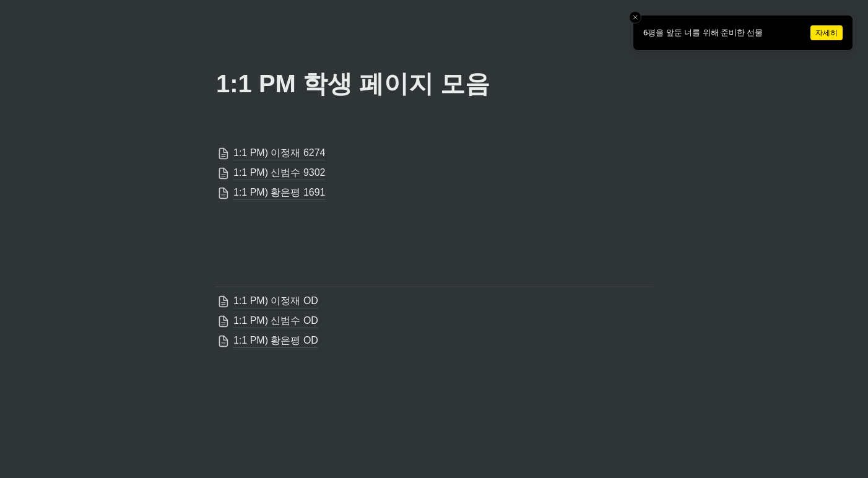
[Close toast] (635, 17)
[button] (434, 154)
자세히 (827, 33)
